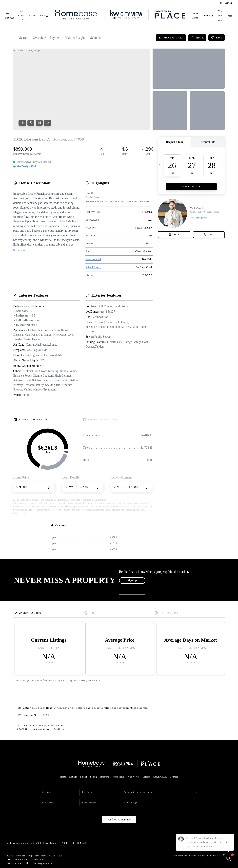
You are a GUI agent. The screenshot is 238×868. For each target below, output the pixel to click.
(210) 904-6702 (79, 836)
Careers (148, 769)
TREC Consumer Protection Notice (27, 852)
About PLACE (162, 769)
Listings (71, 769)
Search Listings (14, 12)
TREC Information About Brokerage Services (33, 856)
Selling (60, 12)
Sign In (226, 3)
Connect (177, 769)
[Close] (231, 837)
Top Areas (34, 12)
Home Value (184, 12)
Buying (49, 12)
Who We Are (216, 12)
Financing (200, 12)
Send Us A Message (119, 812)
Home (60, 769)
